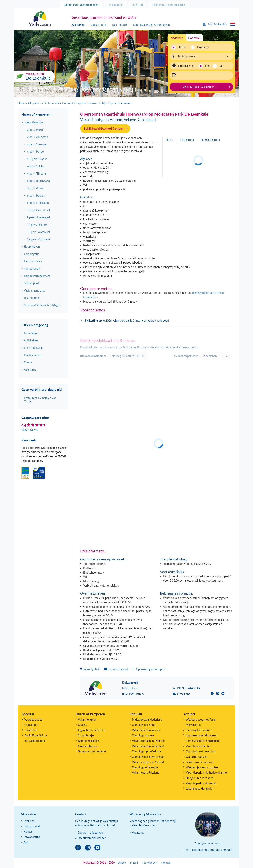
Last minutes (120, 25)
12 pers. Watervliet (39, 232)
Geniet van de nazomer (200, 762)
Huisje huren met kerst (200, 778)
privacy (122, 863)
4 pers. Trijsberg (36, 174)
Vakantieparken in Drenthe (148, 741)
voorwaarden (150, 863)
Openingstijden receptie (148, 669)
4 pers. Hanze (35, 152)
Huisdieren (31, 730)
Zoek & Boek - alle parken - (200, 87)
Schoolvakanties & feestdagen (152, 25)
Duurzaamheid (32, 826)
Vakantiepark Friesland (146, 773)
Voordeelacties (33, 720)
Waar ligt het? (90, 669)
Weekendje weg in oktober (202, 767)
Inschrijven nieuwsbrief (92, 838)
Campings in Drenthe (145, 767)
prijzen (134, 863)
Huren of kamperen (36, 114)
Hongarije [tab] (194, 38)
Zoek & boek (99, 25)
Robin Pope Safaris (36, 735)
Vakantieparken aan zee (146, 730)
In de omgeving (33, 348)
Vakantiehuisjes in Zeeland (148, 762)
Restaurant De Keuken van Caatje (40, 400)
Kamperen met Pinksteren (202, 735)
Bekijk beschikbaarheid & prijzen (104, 128)
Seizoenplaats (32, 283)
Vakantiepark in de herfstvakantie (206, 773)
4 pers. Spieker (36, 166)
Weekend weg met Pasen (201, 720)
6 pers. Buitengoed (38, 181)
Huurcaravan (32, 247)
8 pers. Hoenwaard (38, 217)
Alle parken (78, 25)
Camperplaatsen (88, 746)
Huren (182, 47)
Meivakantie (193, 725)
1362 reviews (29, 430)
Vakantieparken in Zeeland (148, 746)
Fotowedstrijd (32, 837)
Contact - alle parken (90, 833)
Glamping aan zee (196, 757)
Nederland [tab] (177, 38)
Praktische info (33, 355)
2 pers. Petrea (35, 130)
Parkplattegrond (116, 669)
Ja (220, 66)
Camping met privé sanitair (148, 757)
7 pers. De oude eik (39, 210)
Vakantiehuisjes (87, 720)
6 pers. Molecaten (38, 203)
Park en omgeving (35, 325)
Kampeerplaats (33, 261)
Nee (208, 66)
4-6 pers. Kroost (37, 159)
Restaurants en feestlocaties (169, 5)
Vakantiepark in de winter (201, 783)
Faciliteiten (30, 333)
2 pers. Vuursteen (38, 137)
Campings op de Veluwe (146, 751)
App (26, 842)
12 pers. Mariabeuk (39, 239)
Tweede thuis (115, 5)
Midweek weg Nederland (147, 720)
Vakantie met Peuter (198, 746)
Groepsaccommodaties (92, 751)
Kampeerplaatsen (89, 741)
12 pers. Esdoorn (37, 225)
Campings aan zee (143, 735)
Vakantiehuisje (34, 122)
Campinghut (31, 254)
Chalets (83, 725)
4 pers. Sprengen (37, 144)
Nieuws (28, 832)
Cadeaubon (31, 725)
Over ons (29, 821)
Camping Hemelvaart (199, 730)
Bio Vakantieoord (35, 741)
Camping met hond (144, 725)
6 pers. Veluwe (36, 188)
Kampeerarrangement (37, 276)
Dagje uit (137, 5)
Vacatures (30, 370)
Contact (29, 362)
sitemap (166, 863)
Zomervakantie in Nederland (203, 741)
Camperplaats (32, 268)
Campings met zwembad (201, 751)
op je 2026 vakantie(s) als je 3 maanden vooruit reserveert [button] (127, 320)
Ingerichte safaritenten (92, 730)
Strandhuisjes (86, 735)
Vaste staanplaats (34, 290)
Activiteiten (31, 340)
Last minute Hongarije (199, 789)
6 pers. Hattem (36, 195)
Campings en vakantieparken (81, 5)
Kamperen (202, 47)
